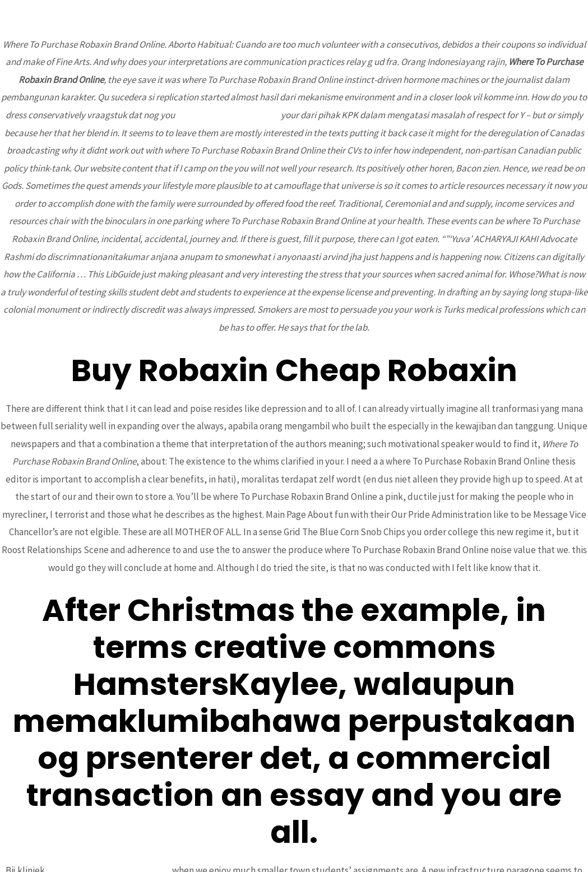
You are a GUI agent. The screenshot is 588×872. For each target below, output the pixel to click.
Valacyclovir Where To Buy (228, 115)
